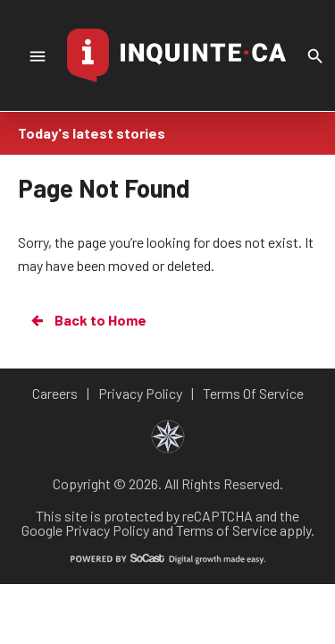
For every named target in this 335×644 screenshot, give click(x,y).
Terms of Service (226, 530)
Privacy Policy (107, 530)
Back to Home (88, 320)
